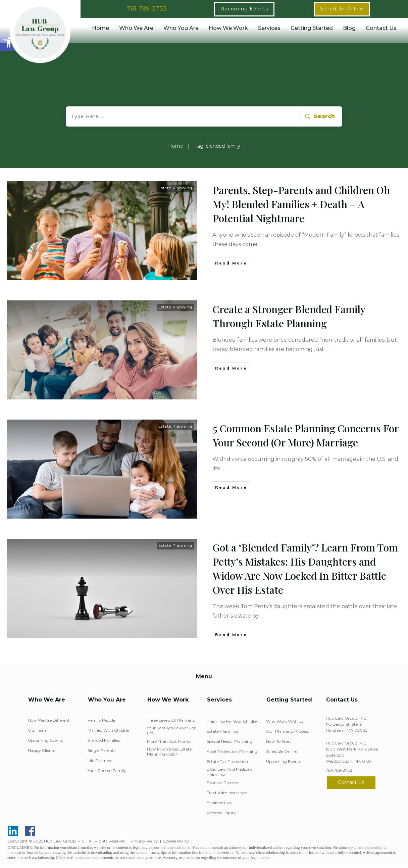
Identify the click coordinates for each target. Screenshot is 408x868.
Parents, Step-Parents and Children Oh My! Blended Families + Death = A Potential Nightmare (301, 204)
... (260, 244)
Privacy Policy (144, 841)
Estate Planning (175, 188)
